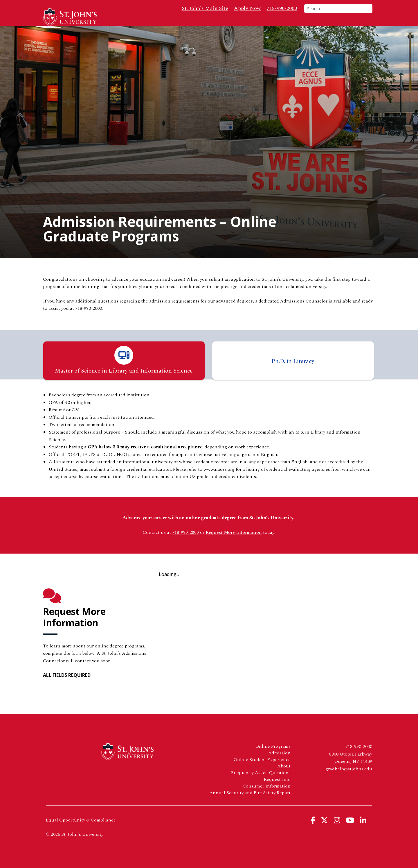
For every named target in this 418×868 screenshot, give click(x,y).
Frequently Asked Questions (261, 784)
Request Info (355, 26)
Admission (279, 764)
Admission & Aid (245, 26)
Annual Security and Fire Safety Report (250, 804)
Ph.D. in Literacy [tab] (293, 373)
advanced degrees (234, 312)
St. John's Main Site (205, 8)
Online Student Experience (262, 771)
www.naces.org (219, 480)
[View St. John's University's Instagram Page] (337, 831)
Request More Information (234, 543)
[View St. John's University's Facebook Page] (313, 831)
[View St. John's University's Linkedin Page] (363, 831)
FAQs (287, 26)
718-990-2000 (282, 8)
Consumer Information (267, 797)
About (311, 26)
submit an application (232, 290)
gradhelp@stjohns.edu (349, 780)
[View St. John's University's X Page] (324, 831)
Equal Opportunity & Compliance (81, 831)
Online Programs (191, 26)
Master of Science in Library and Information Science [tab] (124, 372)
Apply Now (247, 8)
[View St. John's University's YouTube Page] (350, 831)
